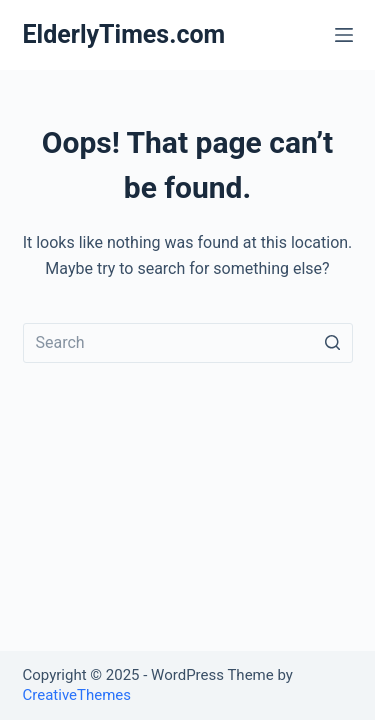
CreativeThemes (77, 695)
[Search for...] (188, 343)
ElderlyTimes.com (124, 34)
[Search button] (333, 343)
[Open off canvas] (344, 35)
